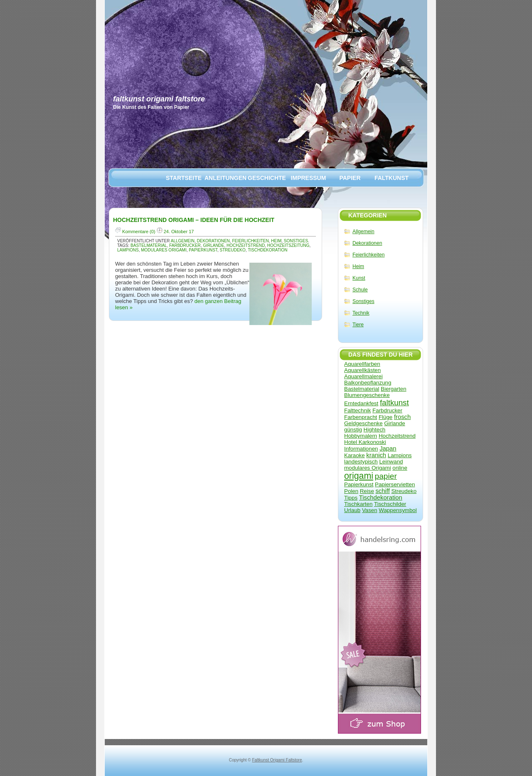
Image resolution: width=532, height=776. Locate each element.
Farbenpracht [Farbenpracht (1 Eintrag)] (361, 417)
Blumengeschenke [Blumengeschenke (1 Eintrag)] (367, 395)
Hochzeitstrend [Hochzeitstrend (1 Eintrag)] (397, 436)
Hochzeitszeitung (288, 245)
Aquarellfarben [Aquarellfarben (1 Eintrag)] (362, 364)
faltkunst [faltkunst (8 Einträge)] (394, 403)
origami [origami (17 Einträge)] (359, 476)
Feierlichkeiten (368, 255)
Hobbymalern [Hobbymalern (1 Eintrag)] (361, 436)
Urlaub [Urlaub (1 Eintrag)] (352, 510)
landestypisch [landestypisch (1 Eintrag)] (361, 462)
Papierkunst (203, 250)
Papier (350, 178)
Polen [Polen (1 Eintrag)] (351, 491)
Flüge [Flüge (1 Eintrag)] (385, 417)
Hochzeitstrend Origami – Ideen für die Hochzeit (194, 220)
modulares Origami (164, 250)
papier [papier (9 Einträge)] (386, 476)
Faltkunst (392, 178)
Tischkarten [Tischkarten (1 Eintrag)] (358, 504)
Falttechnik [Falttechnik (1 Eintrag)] (357, 410)
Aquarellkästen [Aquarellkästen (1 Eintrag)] (362, 370)
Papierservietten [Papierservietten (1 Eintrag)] (395, 484)
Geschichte (267, 178)
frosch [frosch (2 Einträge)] (402, 417)
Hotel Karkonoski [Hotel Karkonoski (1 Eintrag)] (365, 442)
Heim (358, 266)
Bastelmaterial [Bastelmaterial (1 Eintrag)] (362, 389)
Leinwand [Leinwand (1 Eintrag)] (391, 462)
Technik (361, 313)
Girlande (213, 245)
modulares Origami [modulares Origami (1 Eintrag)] (368, 468)
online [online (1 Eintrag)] (400, 468)
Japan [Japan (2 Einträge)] (388, 448)
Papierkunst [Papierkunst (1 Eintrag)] (359, 484)
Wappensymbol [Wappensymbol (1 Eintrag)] (398, 510)
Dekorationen (367, 243)
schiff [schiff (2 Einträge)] (382, 491)
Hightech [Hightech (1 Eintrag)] (375, 430)
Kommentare (135, 232)
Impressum (309, 178)
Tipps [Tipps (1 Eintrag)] (351, 498)
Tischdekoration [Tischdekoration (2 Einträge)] (381, 498)
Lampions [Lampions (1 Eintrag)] (400, 455)
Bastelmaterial (149, 245)
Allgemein (363, 232)
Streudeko (233, 250)
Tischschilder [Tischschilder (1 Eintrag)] (390, 504)
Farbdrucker (185, 245)
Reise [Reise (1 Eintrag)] (367, 491)
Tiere (358, 325)
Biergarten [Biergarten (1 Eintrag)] (394, 389)
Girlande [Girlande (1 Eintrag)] (394, 423)
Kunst (359, 278)
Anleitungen (225, 178)
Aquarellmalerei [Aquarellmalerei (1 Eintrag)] (363, 376)
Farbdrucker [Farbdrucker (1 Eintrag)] (387, 410)
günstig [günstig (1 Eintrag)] (353, 430)
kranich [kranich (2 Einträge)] (376, 455)
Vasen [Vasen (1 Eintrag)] (370, 510)
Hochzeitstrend (246, 245)
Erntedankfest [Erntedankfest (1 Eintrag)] (361, 403)
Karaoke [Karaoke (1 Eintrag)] (355, 455)
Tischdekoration (267, 250)
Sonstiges (363, 301)
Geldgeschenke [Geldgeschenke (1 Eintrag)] (363, 423)
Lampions (128, 250)
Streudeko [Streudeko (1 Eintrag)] (404, 491)
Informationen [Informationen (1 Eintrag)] (361, 449)
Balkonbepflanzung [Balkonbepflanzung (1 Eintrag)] (368, 383)
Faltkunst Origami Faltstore (159, 99)
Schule (360, 290)
